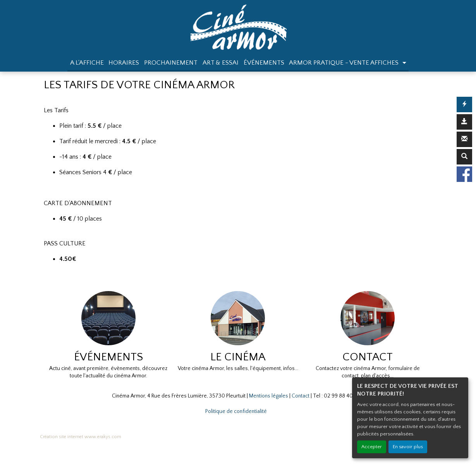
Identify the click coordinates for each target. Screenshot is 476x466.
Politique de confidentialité (236, 411)
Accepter (372, 447)
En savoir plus (408, 447)
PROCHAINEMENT (171, 63)
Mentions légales (269, 396)
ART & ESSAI (221, 63)
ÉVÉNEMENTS (264, 63)
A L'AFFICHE (87, 63)
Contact (301, 396)
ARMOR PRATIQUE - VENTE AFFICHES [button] (345, 63)
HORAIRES (124, 63)
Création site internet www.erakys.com (81, 437)
